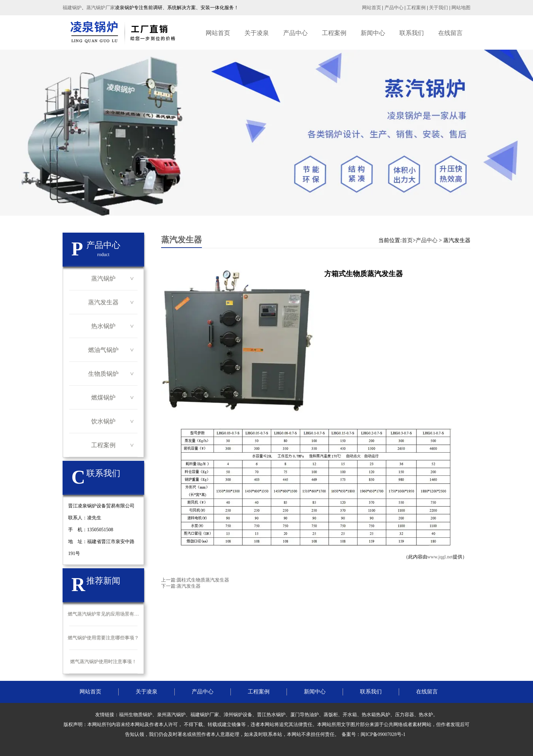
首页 (407, 240)
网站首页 (372, 8)
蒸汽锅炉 (103, 279)
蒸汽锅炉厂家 (101, 8)
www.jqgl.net (440, 557)
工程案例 (416, 8)
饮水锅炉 (103, 421)
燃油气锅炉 (103, 350)
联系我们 (412, 33)
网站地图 (461, 8)
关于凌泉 (257, 33)
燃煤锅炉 (103, 398)
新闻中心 (373, 33)
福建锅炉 (72, 8)
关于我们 (439, 8)
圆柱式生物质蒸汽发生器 (203, 580)
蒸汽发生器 (103, 302)
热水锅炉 (103, 326)
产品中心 (394, 8)
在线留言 (450, 33)
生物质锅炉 (103, 374)
